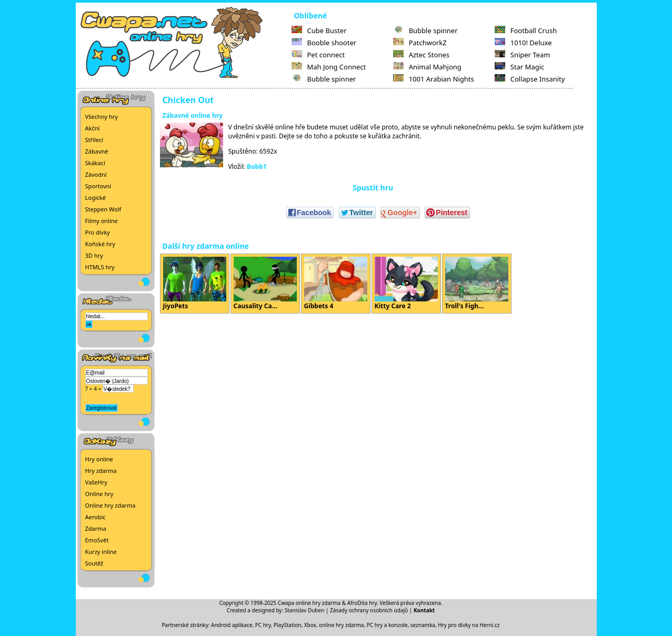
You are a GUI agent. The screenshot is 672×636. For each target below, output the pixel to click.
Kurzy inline (101, 552)
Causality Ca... (265, 284)
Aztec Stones (421, 55)
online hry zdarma (341, 625)
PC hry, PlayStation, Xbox (286, 625)
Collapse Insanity (530, 79)
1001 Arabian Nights (434, 79)
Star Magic (520, 67)
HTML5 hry (100, 267)
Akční (93, 128)
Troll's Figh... (477, 284)
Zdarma (96, 528)
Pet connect (318, 55)
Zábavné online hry (193, 115)
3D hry (94, 255)
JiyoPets (195, 284)
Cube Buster (319, 31)
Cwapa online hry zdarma (309, 603)
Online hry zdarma (111, 505)
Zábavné (97, 151)
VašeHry (96, 482)
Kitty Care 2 (406, 284)
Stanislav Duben (305, 610)
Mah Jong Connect (329, 67)
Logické (96, 198)
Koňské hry (100, 244)
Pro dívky (98, 232)
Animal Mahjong (427, 67)
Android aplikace (232, 625)
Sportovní (98, 186)
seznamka (423, 625)
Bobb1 (257, 166)
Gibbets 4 (336, 284)
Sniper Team (523, 55)
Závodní (96, 174)
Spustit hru (373, 188)
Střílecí (94, 140)
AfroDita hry (362, 603)
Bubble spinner (324, 79)
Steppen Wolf (103, 209)
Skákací (95, 163)
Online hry (99, 494)
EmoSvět (97, 540)
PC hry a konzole (387, 625)
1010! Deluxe (523, 43)
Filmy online (102, 221)
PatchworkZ (420, 43)
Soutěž (94, 563)
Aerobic (96, 517)
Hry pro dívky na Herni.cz (469, 625)
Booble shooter (324, 43)
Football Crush (526, 31)
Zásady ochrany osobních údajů (369, 610)
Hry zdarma (101, 471)
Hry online (99, 459)
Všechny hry (102, 117)
